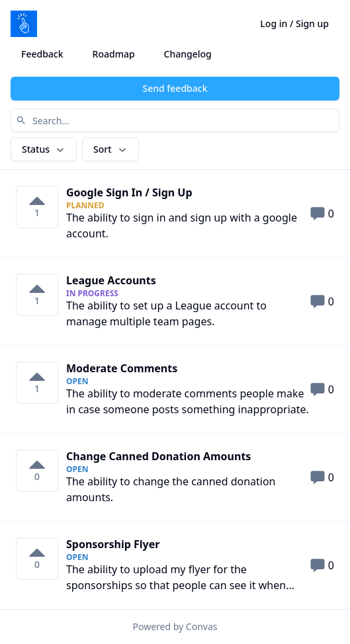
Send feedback (175, 88)
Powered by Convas (175, 626)
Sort (110, 149)
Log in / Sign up (294, 23)
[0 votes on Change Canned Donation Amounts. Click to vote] (37, 471)
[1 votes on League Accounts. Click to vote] (37, 295)
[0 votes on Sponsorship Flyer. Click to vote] (37, 559)
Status (44, 149)
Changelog (188, 54)
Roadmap (114, 54)
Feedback (42, 54)
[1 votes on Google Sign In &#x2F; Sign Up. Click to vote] (37, 207)
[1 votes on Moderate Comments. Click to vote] (37, 383)
